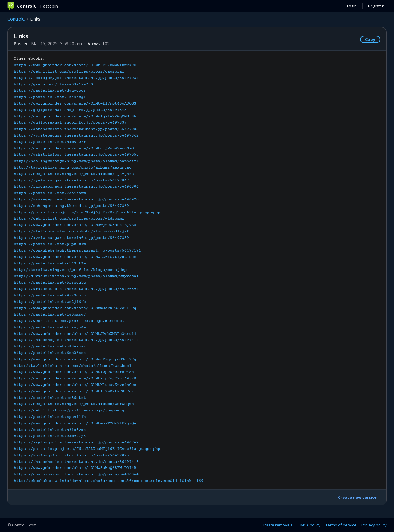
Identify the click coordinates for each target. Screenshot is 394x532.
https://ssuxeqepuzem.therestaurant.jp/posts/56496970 (76, 200)
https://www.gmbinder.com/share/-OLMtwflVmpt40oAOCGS (75, 104)
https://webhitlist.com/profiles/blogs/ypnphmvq (69, 411)
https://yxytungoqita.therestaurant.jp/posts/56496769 (76, 443)
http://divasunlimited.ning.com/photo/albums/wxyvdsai (76, 276)
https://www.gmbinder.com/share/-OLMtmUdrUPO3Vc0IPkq (75, 308)
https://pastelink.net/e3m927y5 (50, 436)
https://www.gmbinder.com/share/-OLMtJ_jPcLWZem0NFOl (75, 149)
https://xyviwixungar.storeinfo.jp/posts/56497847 (71, 181)
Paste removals (278, 525)
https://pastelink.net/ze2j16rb (50, 302)
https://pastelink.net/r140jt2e (50, 264)
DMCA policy (309, 525)
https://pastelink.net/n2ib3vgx (50, 430)
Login (352, 6)
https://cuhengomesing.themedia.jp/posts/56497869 (71, 206)
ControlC (16, 19)
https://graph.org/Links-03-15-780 (53, 85)
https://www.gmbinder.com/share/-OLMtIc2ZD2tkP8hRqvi (75, 391)
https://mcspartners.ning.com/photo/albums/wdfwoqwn (74, 404)
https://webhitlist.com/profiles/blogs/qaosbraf (69, 72)
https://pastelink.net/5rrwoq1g (50, 283)
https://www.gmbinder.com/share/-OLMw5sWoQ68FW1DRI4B (75, 468)
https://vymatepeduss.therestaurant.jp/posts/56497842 (76, 136)
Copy (370, 39)
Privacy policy (374, 525)
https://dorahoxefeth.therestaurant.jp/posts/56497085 (76, 129)
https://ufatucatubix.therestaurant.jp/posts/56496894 (76, 289)
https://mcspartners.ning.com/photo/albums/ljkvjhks (74, 174)
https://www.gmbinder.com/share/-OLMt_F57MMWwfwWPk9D (75, 65)
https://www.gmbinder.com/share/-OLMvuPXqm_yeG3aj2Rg (75, 359)
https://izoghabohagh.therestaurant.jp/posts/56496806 (76, 187)
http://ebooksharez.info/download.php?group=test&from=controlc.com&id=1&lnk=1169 (109, 481)
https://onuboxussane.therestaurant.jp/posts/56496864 (76, 474)
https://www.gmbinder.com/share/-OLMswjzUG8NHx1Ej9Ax (75, 225)
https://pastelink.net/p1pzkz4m (50, 244)
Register (376, 6)
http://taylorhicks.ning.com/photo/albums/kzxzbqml (73, 366)
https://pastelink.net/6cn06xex (50, 353)
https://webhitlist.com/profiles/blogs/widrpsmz (69, 219)
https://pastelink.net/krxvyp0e (50, 328)
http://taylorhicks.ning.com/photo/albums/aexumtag (73, 168)
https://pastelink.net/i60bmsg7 (50, 315)
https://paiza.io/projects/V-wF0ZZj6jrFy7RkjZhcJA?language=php (87, 212)
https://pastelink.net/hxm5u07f (50, 142)
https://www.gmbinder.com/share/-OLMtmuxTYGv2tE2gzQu (75, 423)
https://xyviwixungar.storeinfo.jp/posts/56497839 (71, 238)
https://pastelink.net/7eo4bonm (50, 193)
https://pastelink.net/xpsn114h (50, 417)
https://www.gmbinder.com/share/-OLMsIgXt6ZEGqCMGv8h (75, 117)
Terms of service (341, 525)
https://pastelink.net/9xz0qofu (50, 296)
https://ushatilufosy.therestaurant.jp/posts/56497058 (76, 155)
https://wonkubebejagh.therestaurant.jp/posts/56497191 (77, 251)
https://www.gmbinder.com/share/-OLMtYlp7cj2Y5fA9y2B (75, 379)
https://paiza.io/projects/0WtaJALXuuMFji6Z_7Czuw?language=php (87, 449)
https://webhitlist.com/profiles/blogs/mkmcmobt (69, 321)
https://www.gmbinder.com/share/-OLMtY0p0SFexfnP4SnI (75, 372)
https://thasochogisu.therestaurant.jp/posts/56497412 (76, 340)
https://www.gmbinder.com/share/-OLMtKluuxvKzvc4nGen (75, 385)
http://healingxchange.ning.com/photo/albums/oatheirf (76, 161)
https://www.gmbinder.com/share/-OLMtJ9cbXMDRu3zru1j (75, 334)
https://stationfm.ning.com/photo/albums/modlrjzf (71, 232)
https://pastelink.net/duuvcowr (50, 91)
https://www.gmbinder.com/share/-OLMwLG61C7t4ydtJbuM (75, 257)
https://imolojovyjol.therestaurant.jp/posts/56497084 (76, 78)
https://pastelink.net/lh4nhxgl (50, 97)
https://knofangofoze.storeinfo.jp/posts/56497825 (71, 455)
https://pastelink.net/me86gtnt (50, 398)
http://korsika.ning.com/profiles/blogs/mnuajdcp (70, 270)
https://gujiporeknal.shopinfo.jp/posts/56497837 (70, 123)
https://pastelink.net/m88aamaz (50, 347)
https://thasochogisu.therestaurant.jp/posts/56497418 (76, 462)
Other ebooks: (109, 270)
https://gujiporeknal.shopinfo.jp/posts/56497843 (70, 110)
